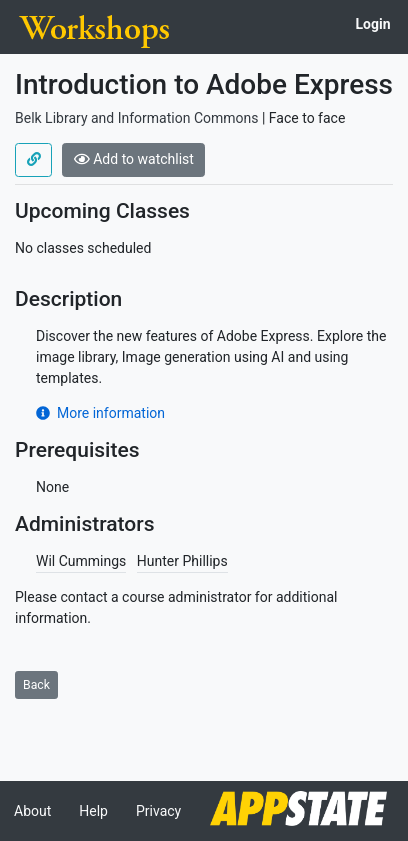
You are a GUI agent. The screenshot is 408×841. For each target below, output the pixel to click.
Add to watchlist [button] (134, 159)
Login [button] (372, 24)
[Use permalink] (33, 160)
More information (100, 413)
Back (36, 685)
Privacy (158, 811)
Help (93, 811)
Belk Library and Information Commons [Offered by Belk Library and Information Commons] (136, 118)
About (32, 811)
